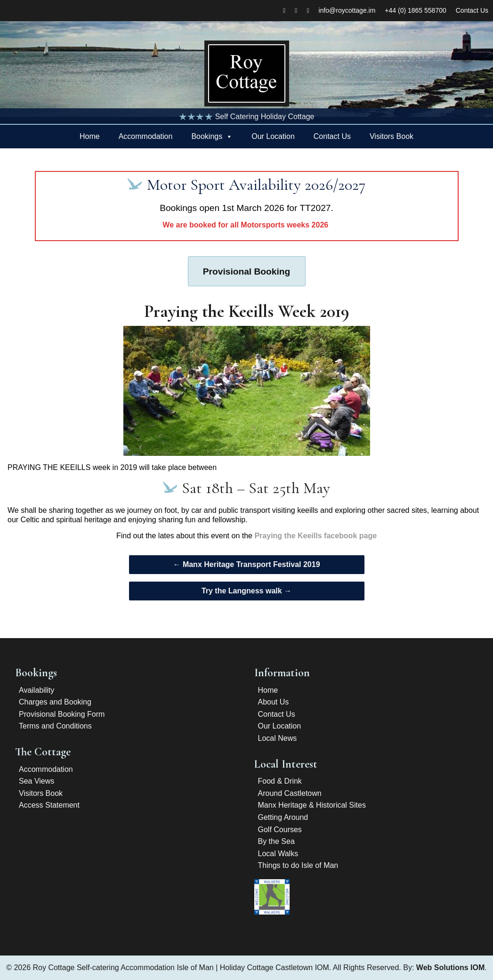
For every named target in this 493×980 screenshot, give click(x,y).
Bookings (207, 136)
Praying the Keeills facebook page (315, 536)
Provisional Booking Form (62, 714)
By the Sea (276, 841)
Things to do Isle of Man (298, 865)
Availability (36, 690)
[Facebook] (284, 11)
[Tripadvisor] (308, 11)
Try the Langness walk (246, 591)
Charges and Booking (55, 702)
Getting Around (283, 817)
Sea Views (36, 781)
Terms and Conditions (55, 726)
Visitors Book (392, 136)
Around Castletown (290, 793)
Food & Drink (280, 781)
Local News (278, 738)
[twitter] (296, 11)
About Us (274, 702)
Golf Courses (280, 830)
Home (90, 136)
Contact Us (472, 10)
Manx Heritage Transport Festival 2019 (246, 564)
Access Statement (49, 805)
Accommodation (146, 136)
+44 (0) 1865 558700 (415, 10)
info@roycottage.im (347, 10)
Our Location (273, 136)
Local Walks (278, 854)
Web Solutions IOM (450, 968)
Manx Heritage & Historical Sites (312, 805)
